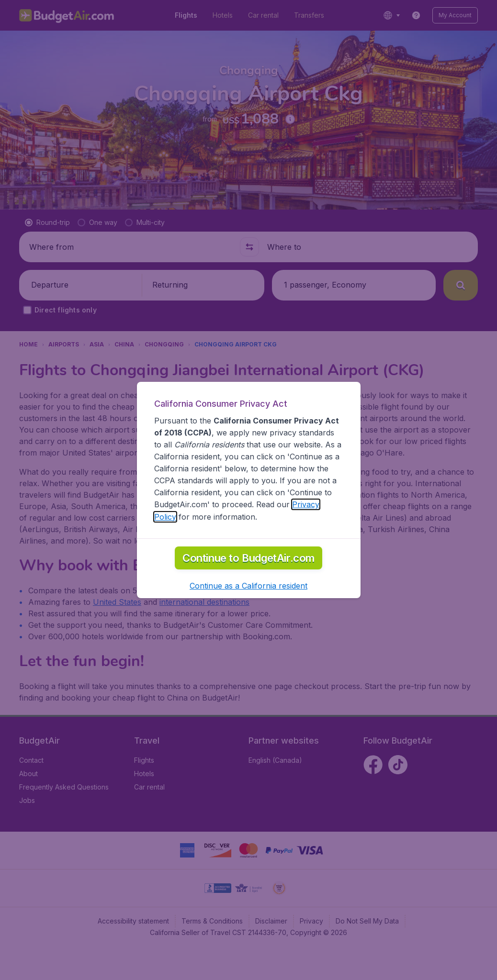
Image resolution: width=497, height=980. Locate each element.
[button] (248, 618)
